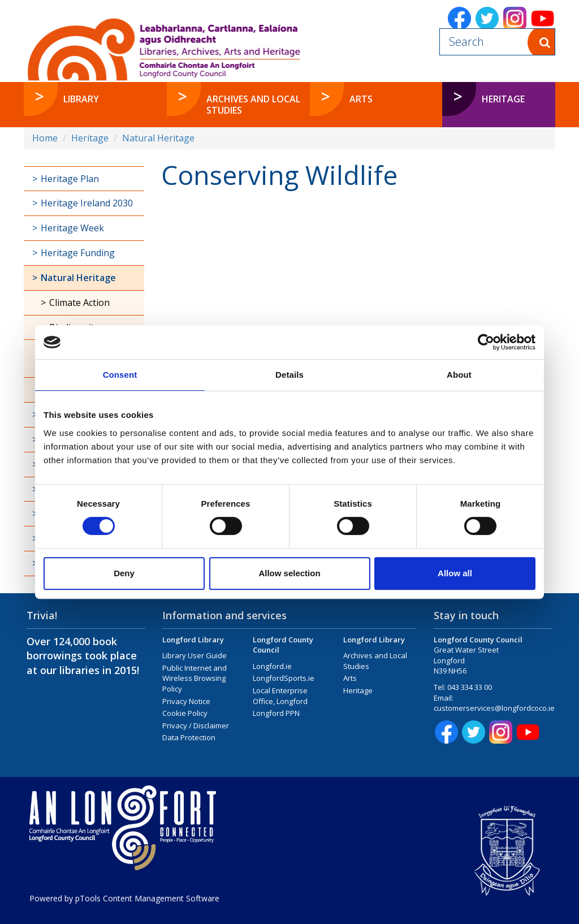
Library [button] (81, 99)
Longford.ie (272, 666)
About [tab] (459, 375)
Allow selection (289, 573)
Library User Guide (195, 655)
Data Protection (189, 737)
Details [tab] (289, 375)
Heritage (90, 138)
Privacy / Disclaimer (196, 726)
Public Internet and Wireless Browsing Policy (195, 678)
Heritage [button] (503, 99)
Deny (124, 573)
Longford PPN (276, 713)
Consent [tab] (120, 375)
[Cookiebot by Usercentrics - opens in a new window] (486, 342)
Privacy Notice (186, 701)
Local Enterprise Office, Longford (280, 696)
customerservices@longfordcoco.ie (494, 708)
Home (45, 138)
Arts (350, 678)
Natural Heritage (158, 138)
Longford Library (193, 640)
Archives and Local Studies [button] (253, 105)
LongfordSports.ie (284, 678)
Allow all (455, 573)
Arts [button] (361, 99)
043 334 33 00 (470, 687)
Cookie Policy (185, 713)
